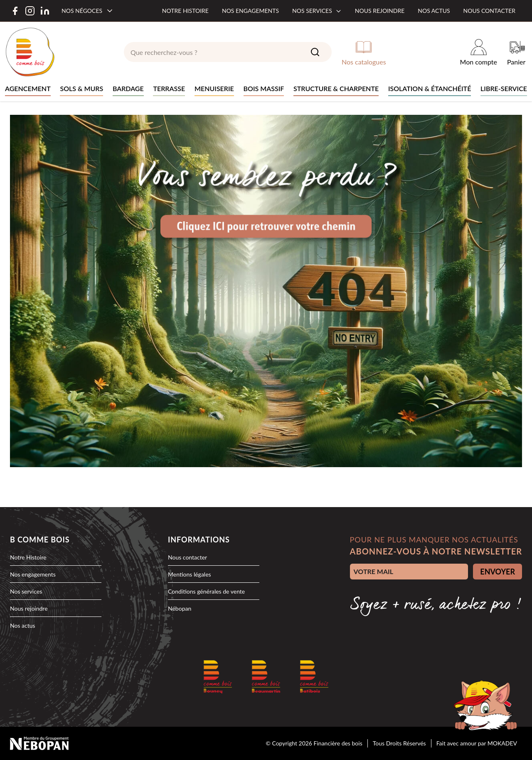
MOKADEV (502, 743)
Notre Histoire (28, 557)
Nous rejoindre (380, 11)
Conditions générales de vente (206, 591)
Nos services (317, 11)
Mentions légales (190, 574)
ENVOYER (498, 572)
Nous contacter (489, 11)
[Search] (315, 52)
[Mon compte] (479, 52)
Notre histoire (185, 11)
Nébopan (180, 608)
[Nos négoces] (88, 11)
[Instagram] (30, 11)
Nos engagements (250, 11)
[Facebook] (15, 11)
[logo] (30, 52)
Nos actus (434, 11)
